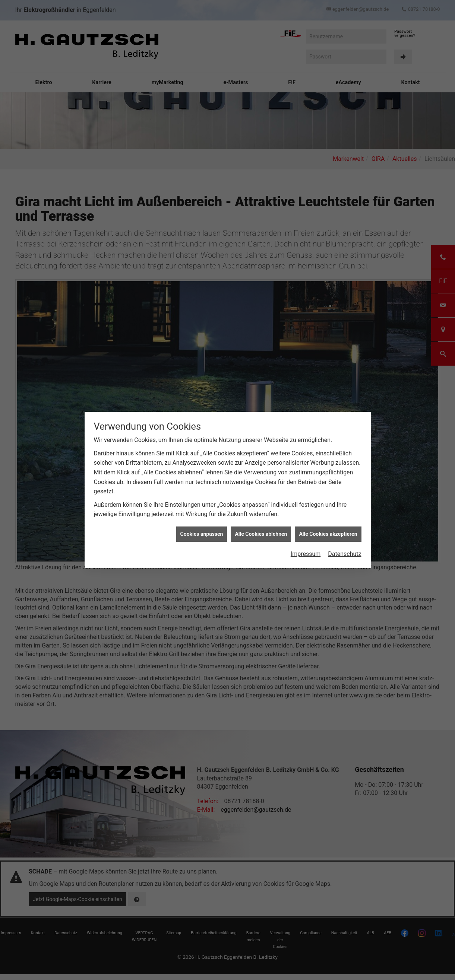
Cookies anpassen (202, 507)
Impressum (306, 527)
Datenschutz (345, 527)
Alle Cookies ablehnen (261, 507)
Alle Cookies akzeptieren (328, 507)
